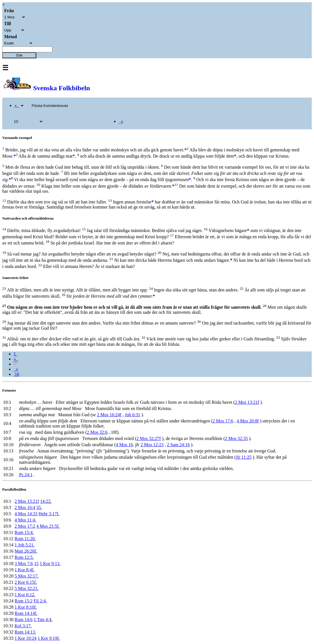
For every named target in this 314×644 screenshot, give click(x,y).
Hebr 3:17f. (49, 514)
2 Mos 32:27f (149, 438)
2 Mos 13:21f (247, 402)
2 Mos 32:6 (97, 432)
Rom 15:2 (24, 601)
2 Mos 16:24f (109, 415)
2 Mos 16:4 (25, 507)
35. (39, 507)
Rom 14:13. (25, 632)
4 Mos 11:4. (25, 520)
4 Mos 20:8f (248, 421)
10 (16, 364)
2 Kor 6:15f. (26, 582)
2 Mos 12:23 (152, 445)
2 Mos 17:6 (223, 421)
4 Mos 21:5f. (48, 526)
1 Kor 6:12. (25, 595)
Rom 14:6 (24, 620)
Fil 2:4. (40, 601)
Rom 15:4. (24, 532)
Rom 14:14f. (26, 613)
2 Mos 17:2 (25, 526)
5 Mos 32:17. (26, 576)
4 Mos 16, (125, 445)
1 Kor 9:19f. (49, 638)
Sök (19, 55)
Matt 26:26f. (26, 551)
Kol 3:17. (23, 626)
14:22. (46, 501)
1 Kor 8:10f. (26, 607)
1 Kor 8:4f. (24, 570)
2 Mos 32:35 (236, 438)
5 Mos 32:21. (26, 588)
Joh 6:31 (133, 415)
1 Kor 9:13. (50, 563)
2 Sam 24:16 (178, 445)
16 (16, 374)
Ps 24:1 (26, 475)
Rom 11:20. (25, 539)
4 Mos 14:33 (26, 514)
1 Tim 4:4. (43, 620)
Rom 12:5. (24, 557)
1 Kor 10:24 (25, 638)
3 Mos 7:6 (24, 563)
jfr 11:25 (244, 457)
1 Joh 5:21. (24, 545)
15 (36, 563)
